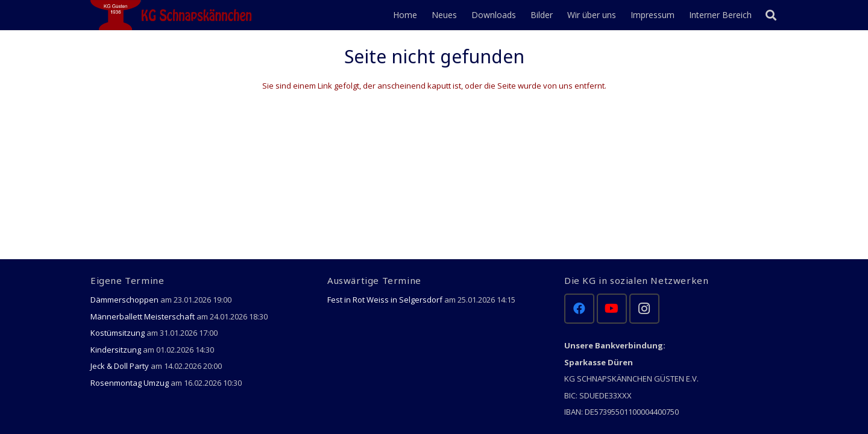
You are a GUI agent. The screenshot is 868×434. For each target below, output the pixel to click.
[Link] (173, 15)
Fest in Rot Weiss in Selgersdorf (385, 300)
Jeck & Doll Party (120, 366)
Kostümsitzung (118, 333)
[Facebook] (579, 309)
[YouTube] (612, 309)
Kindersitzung (116, 350)
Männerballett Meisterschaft (143, 316)
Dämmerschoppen (124, 300)
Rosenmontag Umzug (130, 383)
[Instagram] (644, 309)
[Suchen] (771, 15)
